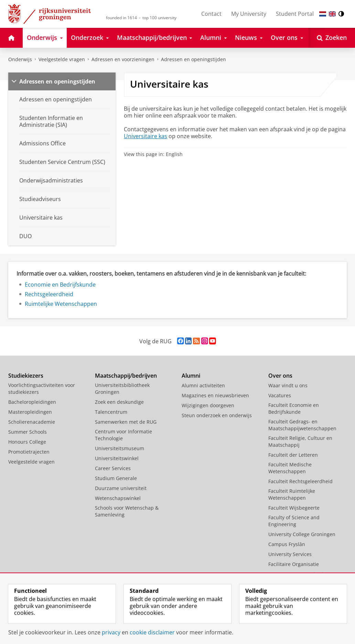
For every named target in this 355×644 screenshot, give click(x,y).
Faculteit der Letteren (293, 455)
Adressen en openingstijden (193, 59)
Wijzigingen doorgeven (208, 405)
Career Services (113, 468)
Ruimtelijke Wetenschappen (61, 304)
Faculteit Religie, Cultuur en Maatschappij (300, 441)
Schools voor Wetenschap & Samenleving (127, 511)
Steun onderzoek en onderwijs (217, 415)
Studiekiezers (26, 376)
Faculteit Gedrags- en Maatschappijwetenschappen (302, 425)
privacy (111, 632)
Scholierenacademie (32, 422)
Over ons (280, 376)
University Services (290, 554)
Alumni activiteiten (203, 385)
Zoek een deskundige (119, 402)
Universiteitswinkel (117, 458)
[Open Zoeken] (332, 38)
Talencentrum (111, 412)
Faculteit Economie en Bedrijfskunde (294, 408)
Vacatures (280, 395)
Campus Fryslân (287, 544)
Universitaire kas (146, 136)
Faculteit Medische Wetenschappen (290, 468)
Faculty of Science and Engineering (294, 521)
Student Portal (295, 14)
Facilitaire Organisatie (294, 564)
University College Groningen (302, 534)
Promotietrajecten (29, 452)
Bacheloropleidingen (32, 402)
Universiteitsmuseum (120, 448)
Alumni (191, 376)
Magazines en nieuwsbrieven (215, 395)
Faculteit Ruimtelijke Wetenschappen (292, 494)
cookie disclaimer (152, 632)
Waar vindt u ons (288, 385)
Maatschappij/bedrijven (126, 376)
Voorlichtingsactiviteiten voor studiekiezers (42, 388)
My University (249, 14)
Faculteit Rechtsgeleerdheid (300, 481)
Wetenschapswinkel (118, 498)
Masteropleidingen (30, 412)
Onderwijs (20, 59)
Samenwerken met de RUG (126, 422)
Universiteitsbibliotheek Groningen (122, 388)
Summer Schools (28, 432)
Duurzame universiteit (121, 488)
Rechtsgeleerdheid (49, 294)
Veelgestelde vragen (62, 59)
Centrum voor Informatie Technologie (123, 435)
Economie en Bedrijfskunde (60, 285)
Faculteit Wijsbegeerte (294, 508)
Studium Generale (116, 478)
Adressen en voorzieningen (123, 59)
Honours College (27, 442)
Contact (211, 14)
